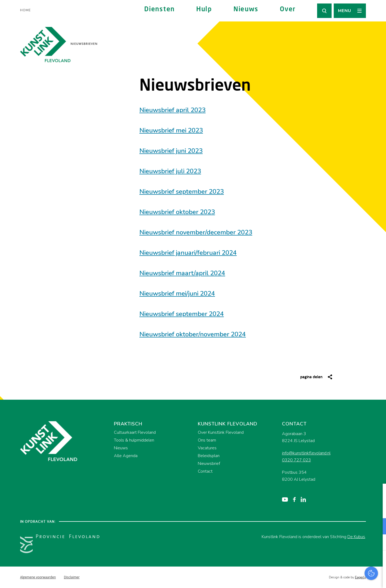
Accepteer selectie (340, 578)
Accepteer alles (340, 562)
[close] (378, 493)
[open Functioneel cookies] (377, 527)
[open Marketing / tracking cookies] (377, 543)
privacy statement (360, 509)
